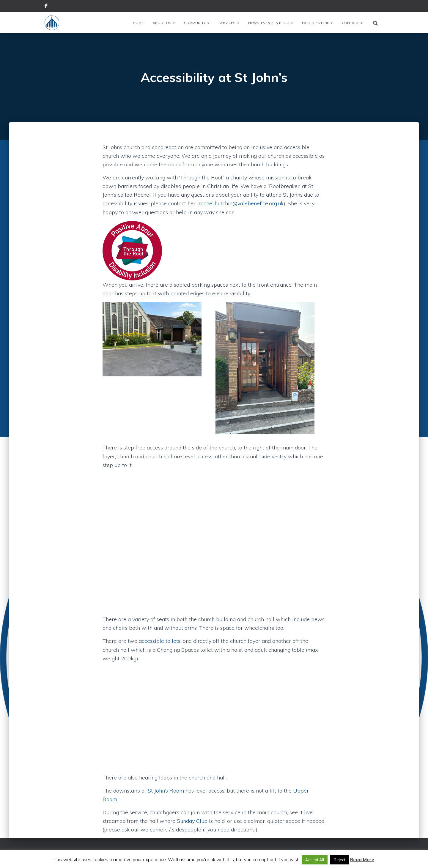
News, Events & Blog (271, 23)
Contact (352, 23)
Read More (362, 860)
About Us (164, 23)
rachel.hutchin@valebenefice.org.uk (241, 203)
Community (197, 23)
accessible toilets (160, 641)
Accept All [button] (315, 860)
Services (229, 23)
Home (138, 23)
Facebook (46, 7)
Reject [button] (340, 860)
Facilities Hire (317, 23)
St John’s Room (166, 791)
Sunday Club (192, 821)
